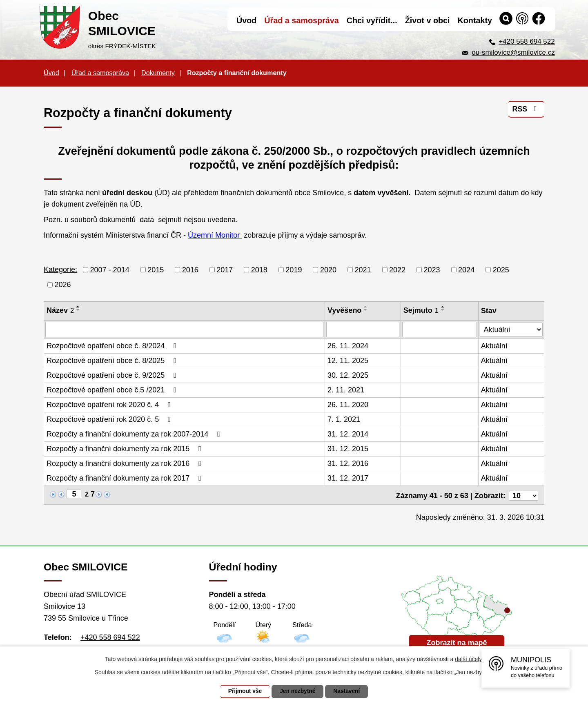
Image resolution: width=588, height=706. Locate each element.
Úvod (51, 73)
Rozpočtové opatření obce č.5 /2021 (113, 390)
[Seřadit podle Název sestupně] (78, 310)
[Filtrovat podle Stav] (511, 329)
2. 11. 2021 (346, 390)
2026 (63, 285)
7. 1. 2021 (344, 419)
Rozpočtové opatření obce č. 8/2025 (113, 361)
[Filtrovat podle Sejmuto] (440, 330)
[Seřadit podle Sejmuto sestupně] (443, 310)
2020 (328, 269)
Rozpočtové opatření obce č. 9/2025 (113, 375)
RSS (526, 110)
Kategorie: (60, 269)
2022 (397, 269)
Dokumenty (158, 73)
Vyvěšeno (344, 310)
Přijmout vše (244, 691)
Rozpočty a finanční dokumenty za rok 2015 (126, 449)
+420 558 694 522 (527, 41)
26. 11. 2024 (348, 346)
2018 (259, 269)
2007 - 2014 (110, 269)
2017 (225, 269)
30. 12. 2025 (348, 375)
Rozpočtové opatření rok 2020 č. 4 (110, 405)
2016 (190, 269)
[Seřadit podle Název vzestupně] (78, 307)
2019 (294, 269)
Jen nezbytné (298, 691)
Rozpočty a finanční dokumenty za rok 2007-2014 (135, 434)
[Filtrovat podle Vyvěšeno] (363, 330)
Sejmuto (421, 310)
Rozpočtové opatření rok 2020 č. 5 (110, 419)
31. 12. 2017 (348, 478)
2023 (432, 269)
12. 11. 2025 (348, 361)
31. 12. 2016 (348, 463)
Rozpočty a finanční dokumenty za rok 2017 (126, 478)
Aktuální (494, 346)
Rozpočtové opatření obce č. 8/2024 (113, 346)
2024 (466, 269)
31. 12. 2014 (348, 434)
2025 (501, 269)
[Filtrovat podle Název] (184, 330)
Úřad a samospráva (100, 73)
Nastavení (348, 691)
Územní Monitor (215, 235)
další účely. (469, 659)
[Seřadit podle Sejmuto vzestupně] (443, 307)
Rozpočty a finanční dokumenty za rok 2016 (126, 463)
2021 (363, 269)
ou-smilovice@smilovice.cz (513, 52)
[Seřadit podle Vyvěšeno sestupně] (366, 310)
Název (60, 310)
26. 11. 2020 (348, 405)
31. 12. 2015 (348, 449)
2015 (156, 269)
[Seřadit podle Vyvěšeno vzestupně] (366, 307)
